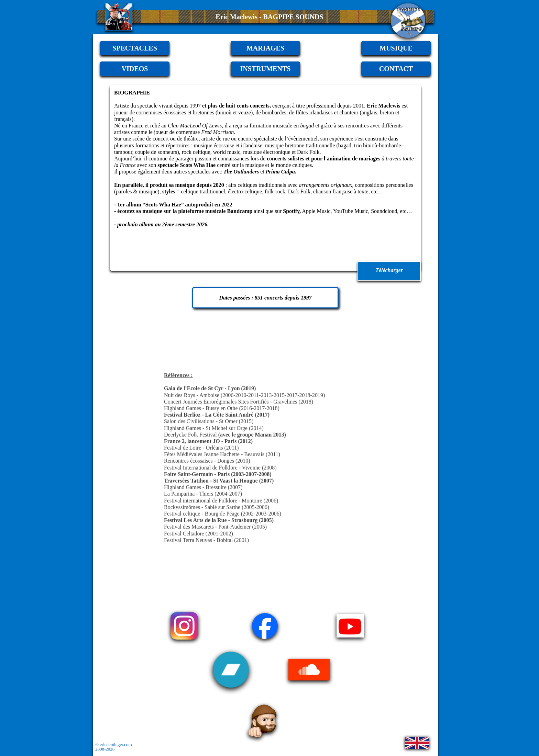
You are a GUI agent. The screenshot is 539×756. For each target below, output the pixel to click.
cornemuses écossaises (161, 112)
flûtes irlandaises (314, 112)
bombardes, (275, 112)
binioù (224, 112)
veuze (245, 112)
